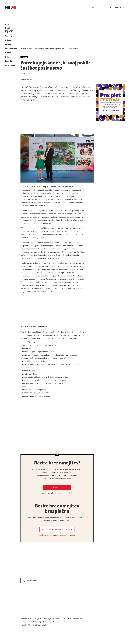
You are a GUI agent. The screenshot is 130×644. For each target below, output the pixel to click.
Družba (8, 53)
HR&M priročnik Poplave (9, 30)
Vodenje (9, 36)
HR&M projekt (35, 619)
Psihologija (10, 40)
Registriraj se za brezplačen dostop (57, 529)
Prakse (8, 44)
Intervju (9, 61)
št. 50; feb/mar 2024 (37, 625)
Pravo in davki (11, 49)
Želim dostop (57, 488)
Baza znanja (10, 65)
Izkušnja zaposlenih (52, 619)
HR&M (23, 49)
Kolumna (9, 57)
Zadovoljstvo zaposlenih (37, 622)
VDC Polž (67, 619)
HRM (7, 25)
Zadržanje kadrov (58, 622)
